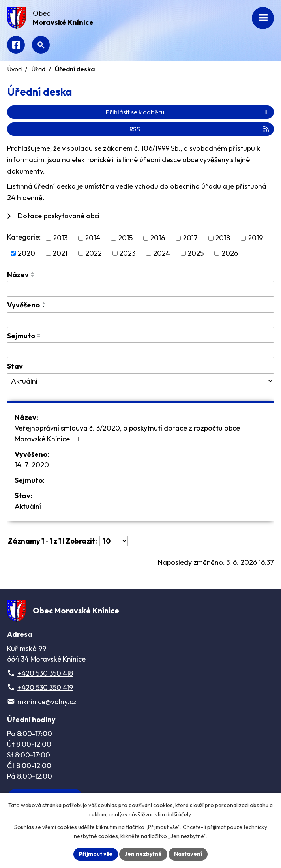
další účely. (179, 814)
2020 (26, 253)
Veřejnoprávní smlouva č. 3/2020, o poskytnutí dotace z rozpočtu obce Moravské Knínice (127, 433)
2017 (190, 238)
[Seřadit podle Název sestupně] (33, 276)
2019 (255, 238)
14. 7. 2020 (32, 465)
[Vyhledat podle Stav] (140, 381)
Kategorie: (24, 237)
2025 (196, 253)
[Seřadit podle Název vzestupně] (33, 273)
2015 (125, 238)
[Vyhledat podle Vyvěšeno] (140, 320)
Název (18, 275)
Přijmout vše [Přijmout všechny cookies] (96, 854)
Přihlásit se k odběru (188, 112)
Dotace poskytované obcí (59, 216)
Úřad (38, 69)
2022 (94, 253)
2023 (127, 253)
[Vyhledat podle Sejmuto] (140, 350)
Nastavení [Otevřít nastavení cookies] (188, 854)
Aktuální (28, 506)
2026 (230, 253)
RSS (200, 129)
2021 (60, 253)
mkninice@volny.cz (47, 702)
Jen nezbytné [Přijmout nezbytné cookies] (143, 854)
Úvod (14, 69)
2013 (60, 238)
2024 (162, 253)
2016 (157, 238)
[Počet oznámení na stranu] (114, 541)
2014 (93, 238)
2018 (223, 238)
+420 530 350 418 (45, 673)
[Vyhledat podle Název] (140, 289)
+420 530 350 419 (45, 687)
